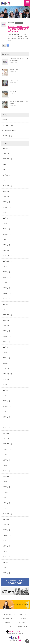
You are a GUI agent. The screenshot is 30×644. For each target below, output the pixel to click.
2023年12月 (6, 186)
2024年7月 (5, 164)
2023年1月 (5, 245)
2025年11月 (6, 159)
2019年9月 (5, 449)
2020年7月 (5, 396)
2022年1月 (5, 309)
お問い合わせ (22, 614)
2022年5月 (5, 288)
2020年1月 (5, 428)
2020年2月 (5, 422)
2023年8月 (5, 207)
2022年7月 (5, 277)
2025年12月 (6, 154)
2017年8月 (5, 535)
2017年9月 (5, 530)
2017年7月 (5, 541)
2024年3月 (5, 170)
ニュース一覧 (7, 626)
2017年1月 (5, 573)
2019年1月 (5, 471)
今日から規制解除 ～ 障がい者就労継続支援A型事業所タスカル (18, 29)
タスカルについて (7, 614)
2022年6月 (5, 283)
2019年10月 (6, 444)
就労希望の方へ (7, 618)
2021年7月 (5, 342)
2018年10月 (6, 476)
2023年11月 (6, 191)
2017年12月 (6, 514)
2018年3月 (5, 498)
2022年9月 (5, 266)
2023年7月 (5, 213)
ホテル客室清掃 (14, 70)
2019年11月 (6, 438)
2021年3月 (5, 363)
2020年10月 (6, 379)
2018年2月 (5, 503)
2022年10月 (6, 261)
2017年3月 (5, 562)
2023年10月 (6, 197)
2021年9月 (5, 331)
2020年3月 (5, 417)
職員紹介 (7, 622)
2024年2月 (5, 175)
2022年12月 (6, 250)
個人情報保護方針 (23, 626)
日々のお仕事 (13, 91)
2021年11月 (6, 320)
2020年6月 (5, 401)
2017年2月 (5, 568)
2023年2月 (5, 240)
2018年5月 (5, 487)
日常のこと (5, 136)
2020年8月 (5, 390)
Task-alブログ (9, 19)
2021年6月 (5, 347)
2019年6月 (5, 465)
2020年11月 (6, 374)
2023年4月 (5, 229)
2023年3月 (5, 234)
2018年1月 (5, 508)
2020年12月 (6, 369)
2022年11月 (6, 256)
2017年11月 (6, 519)
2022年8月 (5, 272)
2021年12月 (6, 315)
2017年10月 (6, 525)
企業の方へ (22, 618)
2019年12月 (6, 433)
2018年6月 (5, 482)
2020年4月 (5, 412)
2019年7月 (5, 460)
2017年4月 (5, 557)
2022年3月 (5, 299)
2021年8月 (5, 336)
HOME (2, 19)
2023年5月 (5, 224)
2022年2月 (5, 304)
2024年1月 (5, 180)
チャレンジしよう (15, 80)
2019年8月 (5, 455)
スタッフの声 (6, 125)
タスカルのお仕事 (7, 131)
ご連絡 (4, 120)
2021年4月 (5, 358)
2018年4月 (5, 492)
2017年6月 (5, 546)
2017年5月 (5, 551)
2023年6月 (5, 218)
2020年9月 (5, 385)
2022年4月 (5, 293)
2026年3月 (5, 148)
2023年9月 (5, 202)
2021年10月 (6, 326)
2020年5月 (5, 406)
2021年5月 (5, 353)
